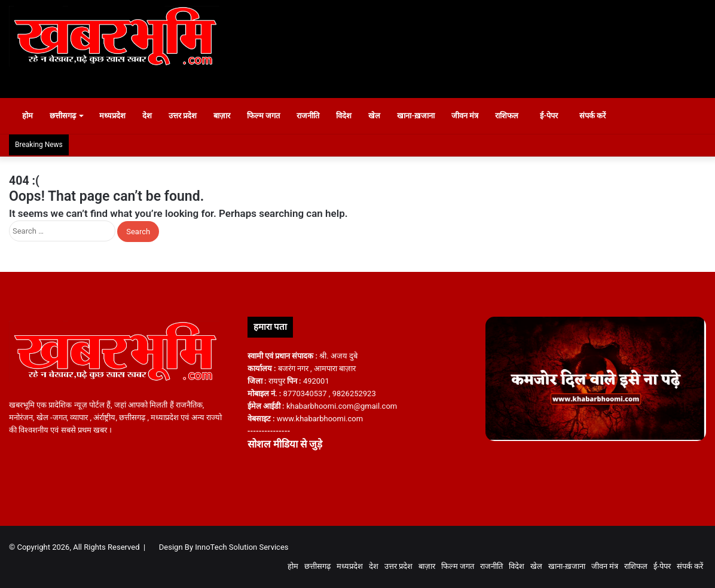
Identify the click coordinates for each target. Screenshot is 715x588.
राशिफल (513, 116)
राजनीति (314, 116)
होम (28, 116)
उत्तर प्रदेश (189, 116)
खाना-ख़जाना (422, 116)
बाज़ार (228, 116)
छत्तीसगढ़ (69, 116)
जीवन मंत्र (471, 116)
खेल (381, 116)
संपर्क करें (605, 116)
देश (153, 116)
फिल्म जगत (269, 116)
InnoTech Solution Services (242, 547)
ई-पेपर (556, 116)
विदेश (350, 116)
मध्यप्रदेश (118, 116)
